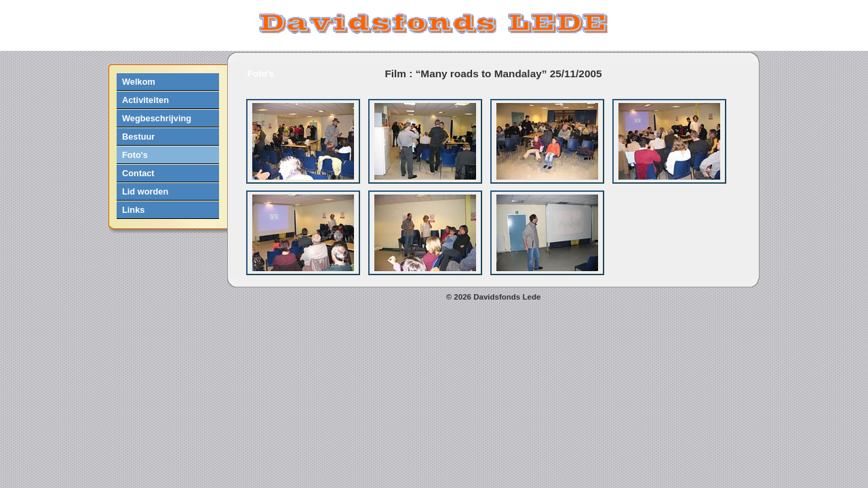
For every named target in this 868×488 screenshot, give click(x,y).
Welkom (139, 82)
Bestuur (138, 137)
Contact (138, 173)
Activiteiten (145, 100)
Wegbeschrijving (157, 118)
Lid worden (145, 191)
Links (133, 210)
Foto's (135, 155)
